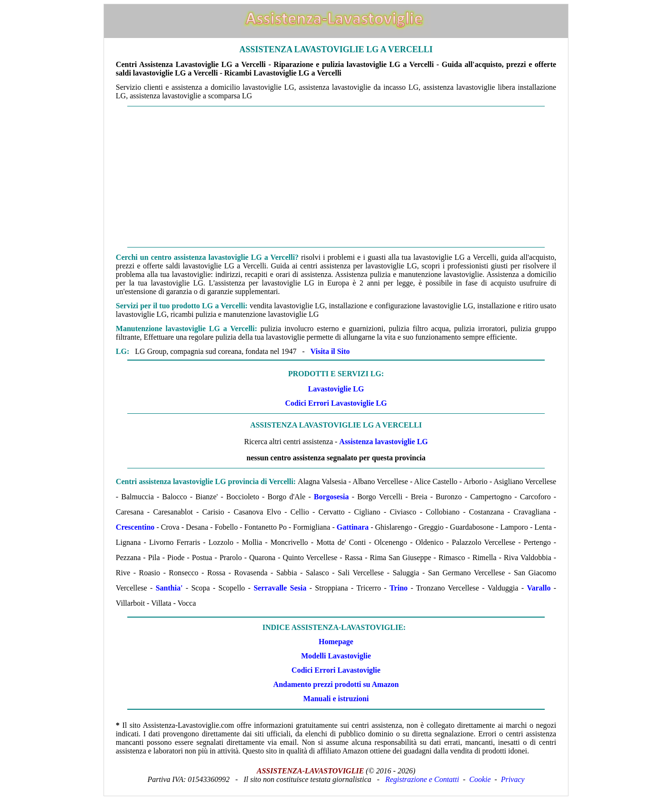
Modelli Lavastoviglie (336, 656)
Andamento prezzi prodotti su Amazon (336, 684)
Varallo (539, 588)
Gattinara (353, 527)
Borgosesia (331, 497)
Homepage (336, 642)
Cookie (480, 779)
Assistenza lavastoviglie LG (383, 442)
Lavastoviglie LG (336, 389)
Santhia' (169, 588)
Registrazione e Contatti (422, 779)
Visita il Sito (330, 351)
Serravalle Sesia (280, 588)
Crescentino (135, 527)
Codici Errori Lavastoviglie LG (336, 403)
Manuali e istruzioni (336, 699)
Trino (398, 588)
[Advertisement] (336, 177)
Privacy (513, 779)
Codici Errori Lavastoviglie (336, 670)
